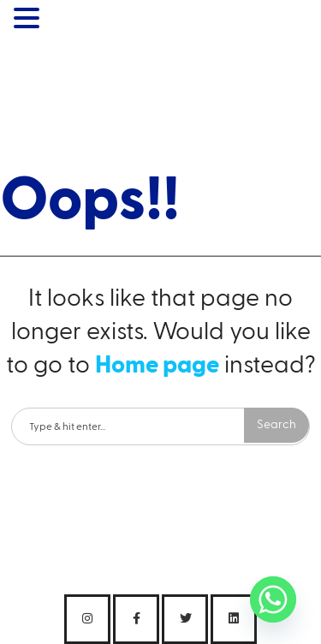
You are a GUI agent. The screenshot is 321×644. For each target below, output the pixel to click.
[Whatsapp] (273, 599)
